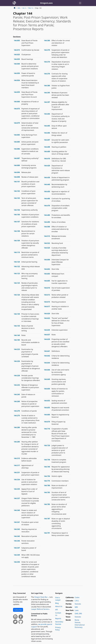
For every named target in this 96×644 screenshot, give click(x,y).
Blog (57, 603)
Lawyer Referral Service (40, 609)
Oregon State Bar (41, 597)
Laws (77, 610)
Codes (77, 597)
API (56, 610)
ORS (19, 8)
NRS (76, 607)
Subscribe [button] (18, 610)
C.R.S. (77, 601)
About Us (59, 606)
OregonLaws (46, 3)
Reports (58, 619)
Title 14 (30, 8)
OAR (76, 614)
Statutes (78, 604)
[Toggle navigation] (80, 3)
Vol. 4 (24, 8)
